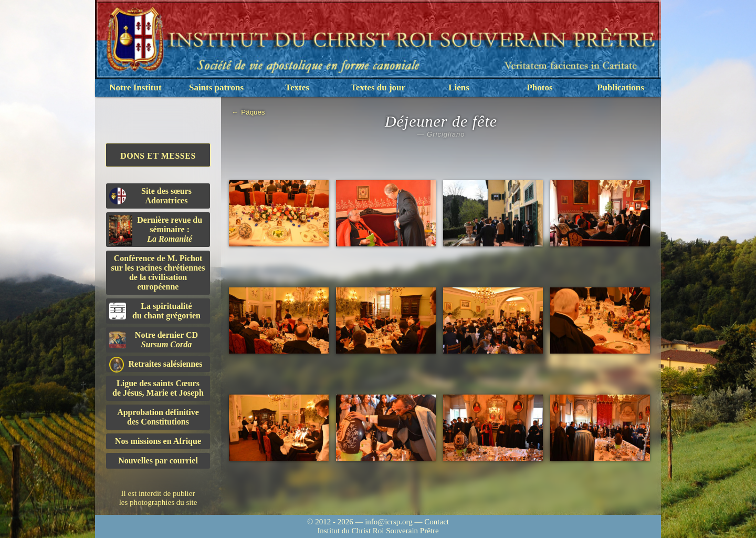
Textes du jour (378, 87)
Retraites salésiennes (156, 364)
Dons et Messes (158, 156)
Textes (297, 87)
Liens (459, 87)
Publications (621, 87)
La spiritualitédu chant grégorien (155, 311)
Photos (539, 87)
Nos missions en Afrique (158, 441)
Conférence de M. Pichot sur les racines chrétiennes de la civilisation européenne (158, 272)
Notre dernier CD (154, 340)
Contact (437, 522)
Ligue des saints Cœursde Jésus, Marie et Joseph (158, 388)
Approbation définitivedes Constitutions (158, 417)
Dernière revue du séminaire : (156, 231)
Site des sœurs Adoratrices (150, 196)
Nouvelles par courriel (158, 461)
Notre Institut (135, 87)
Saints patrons (216, 87)
